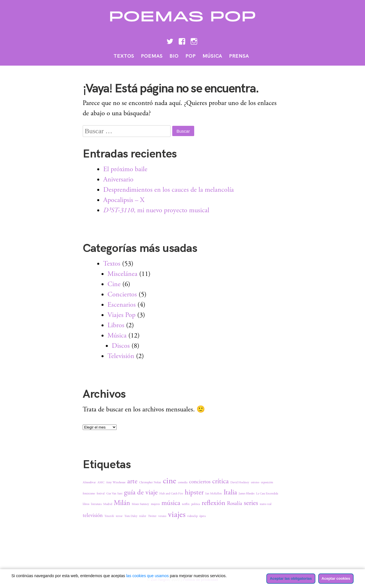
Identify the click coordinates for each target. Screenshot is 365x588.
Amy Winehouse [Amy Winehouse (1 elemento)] (116, 482)
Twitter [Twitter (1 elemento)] (152, 516)
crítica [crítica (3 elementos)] (220, 481)
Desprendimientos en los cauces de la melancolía (169, 190)
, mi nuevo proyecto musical (156, 210)
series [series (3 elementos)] (251, 503)
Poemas (152, 56)
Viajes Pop (121, 315)
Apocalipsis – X (124, 200)
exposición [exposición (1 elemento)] (267, 482)
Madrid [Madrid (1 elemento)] (108, 504)
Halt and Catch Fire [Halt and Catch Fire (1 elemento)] (171, 494)
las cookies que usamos (147, 576)
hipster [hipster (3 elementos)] (194, 492)
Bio (174, 56)
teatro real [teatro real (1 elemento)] (266, 504)
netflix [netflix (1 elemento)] (186, 504)
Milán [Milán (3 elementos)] (122, 503)
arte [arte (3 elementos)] (132, 481)
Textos (124, 56)
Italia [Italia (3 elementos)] (230, 492)
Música (212, 56)
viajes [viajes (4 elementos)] (177, 515)
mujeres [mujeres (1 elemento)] (155, 504)
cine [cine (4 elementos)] (170, 481)
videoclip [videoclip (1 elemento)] (192, 516)
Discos (121, 346)
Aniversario (118, 179)
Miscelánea (122, 274)
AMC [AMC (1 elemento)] (101, 482)
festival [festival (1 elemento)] (101, 494)
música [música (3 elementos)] (171, 503)
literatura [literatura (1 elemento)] (96, 504)
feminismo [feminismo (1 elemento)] (89, 494)
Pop (190, 56)
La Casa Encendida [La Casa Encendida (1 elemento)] (267, 494)
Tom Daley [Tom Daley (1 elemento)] (131, 516)
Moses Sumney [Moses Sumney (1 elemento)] (140, 504)
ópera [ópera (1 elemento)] (202, 516)
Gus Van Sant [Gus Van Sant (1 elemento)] (114, 494)
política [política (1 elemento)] (196, 504)
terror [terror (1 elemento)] (119, 516)
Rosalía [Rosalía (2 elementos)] (235, 504)
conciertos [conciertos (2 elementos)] (200, 482)
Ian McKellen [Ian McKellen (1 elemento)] (214, 494)
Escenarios (122, 305)
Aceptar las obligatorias (291, 578)
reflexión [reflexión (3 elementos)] (213, 503)
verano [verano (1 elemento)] (162, 516)
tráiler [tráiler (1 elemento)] (143, 516)
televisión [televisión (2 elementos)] (93, 516)
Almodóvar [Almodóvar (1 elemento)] (89, 482)
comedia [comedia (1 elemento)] (183, 482)
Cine (114, 284)
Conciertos (122, 294)
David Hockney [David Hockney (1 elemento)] (240, 482)
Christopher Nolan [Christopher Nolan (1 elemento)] (150, 482)
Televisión (121, 356)
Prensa (239, 56)
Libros (116, 325)
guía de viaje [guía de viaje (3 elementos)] (141, 492)
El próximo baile (125, 169)
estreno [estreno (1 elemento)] (255, 482)
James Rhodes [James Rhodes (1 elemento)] (247, 494)
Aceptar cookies (336, 578)
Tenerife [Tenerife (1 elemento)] (109, 516)
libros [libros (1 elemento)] (86, 504)
